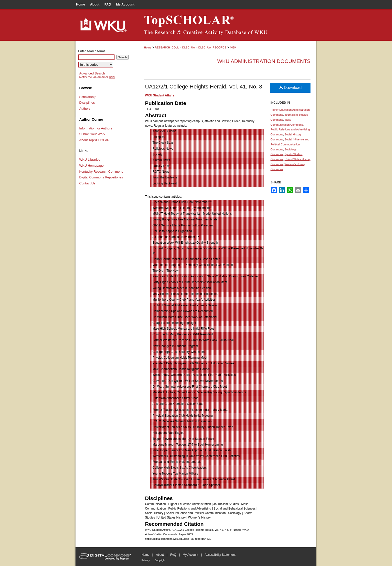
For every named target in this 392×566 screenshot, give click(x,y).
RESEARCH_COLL (167, 47)
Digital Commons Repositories (101, 177)
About (160, 555)
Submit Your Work (92, 134)
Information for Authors (96, 128)
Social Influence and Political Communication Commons (290, 144)
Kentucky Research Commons (101, 172)
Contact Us (87, 183)
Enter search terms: (92, 51)
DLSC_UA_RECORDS (212, 47)
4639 (233, 47)
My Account (190, 555)
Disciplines (87, 103)
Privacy (146, 560)
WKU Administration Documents (264, 61)
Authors (85, 109)
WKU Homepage (91, 166)
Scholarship (88, 97)
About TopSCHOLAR (94, 140)
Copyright (160, 560)
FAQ (173, 555)
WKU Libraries (90, 160)
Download (290, 88)
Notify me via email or (97, 77)
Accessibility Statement (220, 555)
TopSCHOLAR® (226, 25)
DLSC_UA (189, 47)
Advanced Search (92, 73)
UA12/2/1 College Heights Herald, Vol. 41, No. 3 (203, 87)
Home (148, 47)
